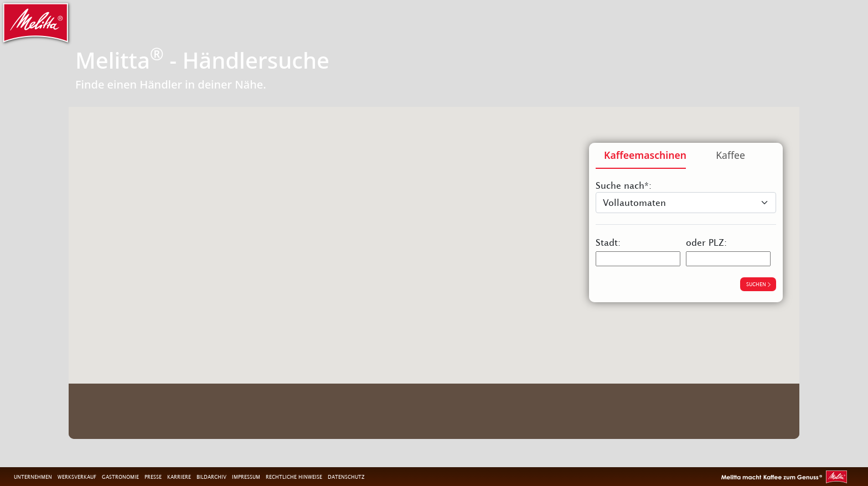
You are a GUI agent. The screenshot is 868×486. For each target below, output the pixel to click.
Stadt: (608, 242)
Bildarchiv (211, 477)
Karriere (179, 477)
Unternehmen (33, 477)
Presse (153, 477)
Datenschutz (346, 477)
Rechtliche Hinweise (294, 477)
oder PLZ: (706, 242)
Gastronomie (120, 477)
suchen (758, 284)
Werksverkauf (77, 477)
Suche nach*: (624, 185)
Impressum (246, 477)
